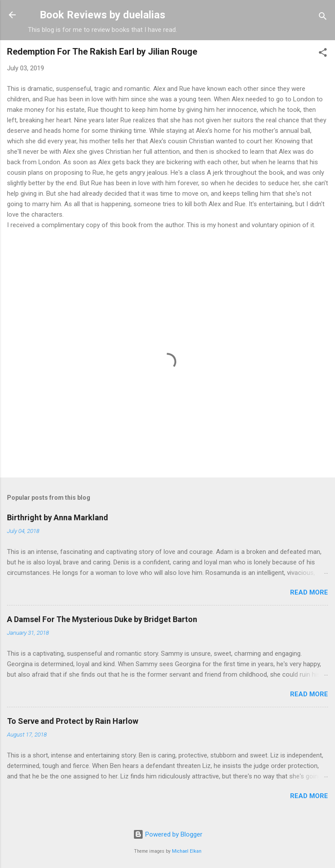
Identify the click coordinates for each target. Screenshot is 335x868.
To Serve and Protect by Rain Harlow (73, 721)
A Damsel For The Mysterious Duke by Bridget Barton (102, 619)
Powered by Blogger (168, 834)
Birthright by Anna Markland (58, 517)
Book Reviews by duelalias (103, 15)
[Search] (323, 18)
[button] (323, 54)
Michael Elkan (187, 851)
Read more (309, 592)
